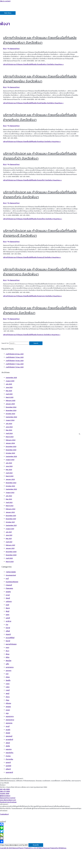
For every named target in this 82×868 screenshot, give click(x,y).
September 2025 (11, 378)
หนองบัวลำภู (10, 753)
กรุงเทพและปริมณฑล (12, 582)
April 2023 (9, 473)
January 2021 (10, 548)
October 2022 (10, 486)
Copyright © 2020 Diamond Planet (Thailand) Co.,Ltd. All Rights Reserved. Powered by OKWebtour (33, 848)
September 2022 (11, 489)
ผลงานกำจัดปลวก (11, 644)
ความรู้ (8, 595)
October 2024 (10, 414)
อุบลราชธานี (9, 772)
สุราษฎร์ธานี (9, 739)
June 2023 (9, 466)
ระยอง (8, 687)
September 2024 (11, 417)
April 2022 (9, 502)
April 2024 (9, 433)
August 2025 (10, 381)
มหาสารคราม (10, 667)
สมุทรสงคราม (10, 720)
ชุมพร (8, 615)
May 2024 (9, 430)
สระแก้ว (8, 730)
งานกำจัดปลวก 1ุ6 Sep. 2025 (15, 367)
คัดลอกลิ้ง (36, 845)
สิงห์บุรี (8, 733)
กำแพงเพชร (9, 588)
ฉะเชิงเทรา (9, 601)
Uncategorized (11, 575)
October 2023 (10, 453)
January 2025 (10, 404)
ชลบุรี (7, 605)
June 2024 (9, 427)
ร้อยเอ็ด (8, 680)
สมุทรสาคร (9, 723)
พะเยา (7, 647)
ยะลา (7, 674)
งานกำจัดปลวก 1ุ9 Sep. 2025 (15, 357)
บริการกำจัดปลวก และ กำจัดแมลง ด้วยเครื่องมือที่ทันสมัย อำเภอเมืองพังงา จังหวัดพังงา (40, 40)
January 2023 (10, 479)
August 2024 (10, 420)
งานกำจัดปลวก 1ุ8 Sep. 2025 (15, 361)
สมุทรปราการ (10, 716)
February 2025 (11, 400)
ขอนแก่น (8, 592)
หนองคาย (9, 749)
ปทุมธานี (8, 634)
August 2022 (10, 492)
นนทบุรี (8, 618)
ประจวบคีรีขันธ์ (10, 638)
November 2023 (11, 450)
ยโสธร (8, 677)
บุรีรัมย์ (8, 631)
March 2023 (10, 476)
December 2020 (11, 552)
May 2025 (9, 391)
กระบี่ (7, 579)
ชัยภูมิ (8, 611)
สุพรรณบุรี (9, 736)
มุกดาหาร (9, 671)
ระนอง (8, 684)
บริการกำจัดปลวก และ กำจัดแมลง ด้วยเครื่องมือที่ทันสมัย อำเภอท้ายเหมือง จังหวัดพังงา (40, 79)
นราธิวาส (8, 621)
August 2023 (10, 460)
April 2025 (9, 394)
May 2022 (9, 499)
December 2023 (11, 446)
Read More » (33, 64)
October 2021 (10, 522)
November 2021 (11, 519)
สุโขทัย (8, 746)
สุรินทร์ (8, 743)
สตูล (7, 713)
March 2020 (10, 562)
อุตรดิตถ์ (8, 766)
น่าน (7, 625)
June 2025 (9, 387)
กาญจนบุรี (9, 585)
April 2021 (9, 542)
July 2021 (9, 532)
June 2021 (9, 535)
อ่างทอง (8, 756)
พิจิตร (8, 657)
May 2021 (9, 538)
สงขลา (8, 710)
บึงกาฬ (8, 628)
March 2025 (10, 397)
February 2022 (11, 509)
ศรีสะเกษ (8, 703)
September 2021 (11, 525)
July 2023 (9, 463)
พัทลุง (8, 654)
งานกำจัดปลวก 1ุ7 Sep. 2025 (15, 364)
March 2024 (10, 437)
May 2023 (9, 470)
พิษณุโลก (9, 661)
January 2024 (10, 443)
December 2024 (11, 407)
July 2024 (9, 424)
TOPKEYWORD (11, 572)
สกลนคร (8, 707)
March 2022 (10, 506)
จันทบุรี (8, 598)
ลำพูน (7, 700)
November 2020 (11, 555)
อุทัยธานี (8, 769)
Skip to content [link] (5, 1)
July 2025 (9, 384)
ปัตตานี (8, 641)
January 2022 (10, 512)
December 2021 (11, 516)
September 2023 (11, 456)
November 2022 (11, 483)
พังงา (5, 49)
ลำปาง (8, 697)
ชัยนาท (8, 608)
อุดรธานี (8, 762)
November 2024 (11, 410)
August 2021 (10, 529)
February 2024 (11, 440)
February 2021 (10, 545)
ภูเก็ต (7, 664)
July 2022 (9, 496)
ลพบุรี (8, 693)
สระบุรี (8, 726)
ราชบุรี (8, 690)
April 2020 (9, 558)
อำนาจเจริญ (9, 759)
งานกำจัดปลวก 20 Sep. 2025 (15, 354)
